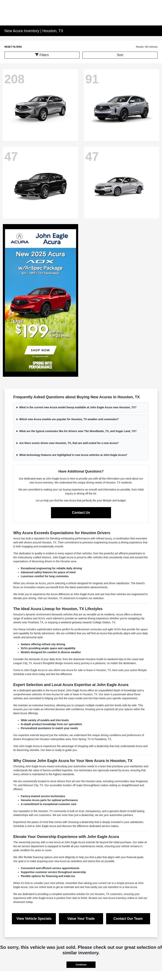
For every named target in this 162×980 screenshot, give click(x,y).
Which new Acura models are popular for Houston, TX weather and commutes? (69, 419)
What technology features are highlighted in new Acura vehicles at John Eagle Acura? (73, 455)
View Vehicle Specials (34, 919)
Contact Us (81, 513)
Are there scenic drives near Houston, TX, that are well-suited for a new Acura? (69, 443)
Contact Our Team (128, 919)
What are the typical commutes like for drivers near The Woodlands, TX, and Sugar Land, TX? (78, 431)
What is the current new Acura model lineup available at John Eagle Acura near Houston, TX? (78, 407)
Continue (81, 965)
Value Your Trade (81, 919)
